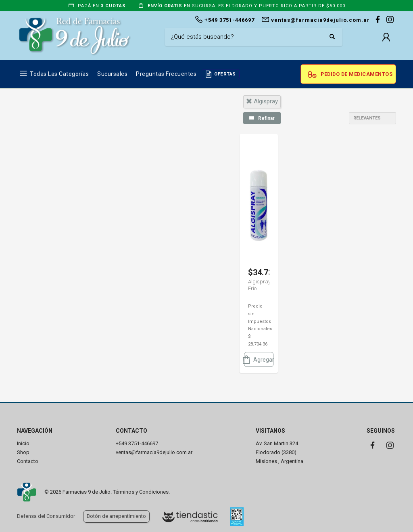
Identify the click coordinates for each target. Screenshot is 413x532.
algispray (262, 101)
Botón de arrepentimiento (116, 516)
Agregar (259, 359)
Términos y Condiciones (141, 492)
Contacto (28, 461)
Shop (23, 452)
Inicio (23, 443)
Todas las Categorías (59, 74)
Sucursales (112, 74)
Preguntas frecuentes (166, 74)
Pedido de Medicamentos (357, 74)
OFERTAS (225, 74)
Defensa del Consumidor (46, 516)
